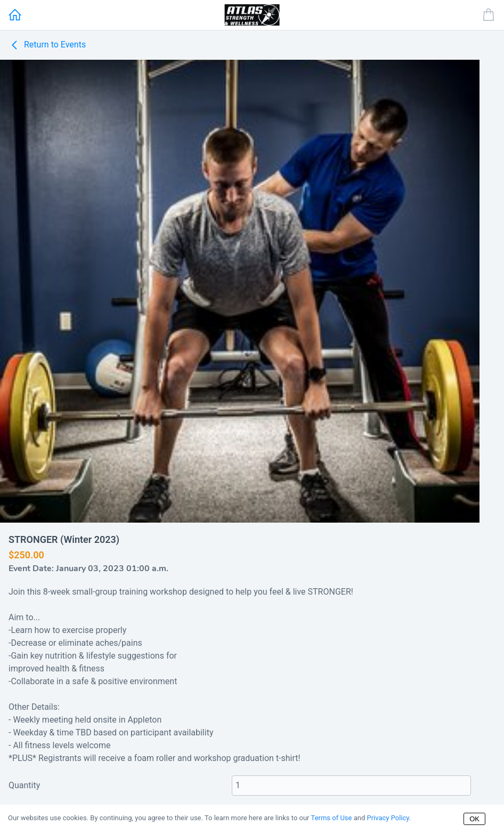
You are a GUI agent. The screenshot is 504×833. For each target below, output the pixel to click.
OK (474, 819)
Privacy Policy (388, 818)
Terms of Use (332, 818)
